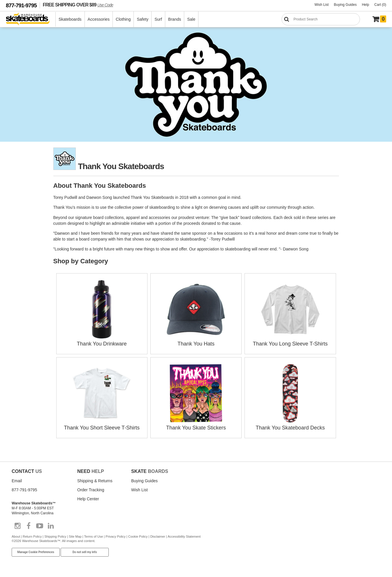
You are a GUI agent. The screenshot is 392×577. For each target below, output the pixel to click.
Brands (175, 19)
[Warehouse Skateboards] (31, 19)
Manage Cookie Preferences (36, 552)
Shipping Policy (55, 536)
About (16, 536)
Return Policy (32, 536)
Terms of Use (94, 536)
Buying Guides (345, 5)
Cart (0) (380, 5)
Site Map (75, 536)
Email (17, 481)
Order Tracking (91, 490)
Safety (143, 19)
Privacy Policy (115, 536)
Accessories (99, 19)
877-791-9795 (21, 5)
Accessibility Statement (184, 536)
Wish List (322, 5)
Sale (191, 19)
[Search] (321, 19)
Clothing (123, 19)
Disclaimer (158, 536)
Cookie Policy (138, 536)
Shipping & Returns (95, 481)
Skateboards (70, 19)
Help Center (88, 499)
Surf (158, 19)
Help (366, 5)
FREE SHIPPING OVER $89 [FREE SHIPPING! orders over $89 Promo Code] (78, 5)
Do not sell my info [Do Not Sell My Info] (85, 552)
